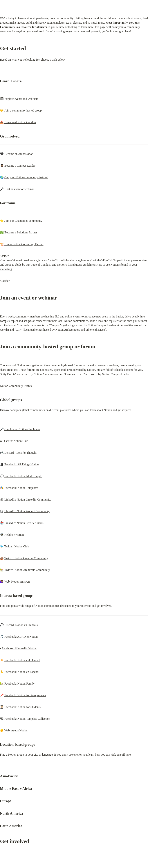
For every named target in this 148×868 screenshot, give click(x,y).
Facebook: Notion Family (19, 684)
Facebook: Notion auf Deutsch (22, 660)
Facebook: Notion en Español (22, 672)
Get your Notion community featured (26, 177)
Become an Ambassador (19, 154)
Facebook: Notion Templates (21, 488)
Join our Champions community (23, 221)
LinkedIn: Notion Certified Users (24, 523)
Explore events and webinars (21, 99)
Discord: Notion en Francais (21, 625)
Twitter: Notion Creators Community (26, 558)
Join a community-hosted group (23, 110)
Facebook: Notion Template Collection (27, 719)
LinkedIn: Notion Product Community (27, 511)
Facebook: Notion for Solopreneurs (25, 695)
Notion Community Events (16, 386)
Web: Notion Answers (17, 582)
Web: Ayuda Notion (16, 730)
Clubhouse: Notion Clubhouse (22, 429)
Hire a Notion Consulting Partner (24, 244)
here (128, 755)
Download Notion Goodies (20, 122)
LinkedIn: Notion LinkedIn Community (28, 500)
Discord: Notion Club (16, 441)
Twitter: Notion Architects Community (27, 570)
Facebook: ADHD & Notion (21, 637)
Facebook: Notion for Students (22, 707)
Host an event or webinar (19, 189)
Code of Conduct (41, 265)
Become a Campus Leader (20, 166)
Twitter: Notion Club (17, 546)
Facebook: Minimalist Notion (19, 648)
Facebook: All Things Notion (22, 464)
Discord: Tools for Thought (20, 453)
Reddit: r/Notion (14, 535)
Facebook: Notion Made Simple (23, 476)
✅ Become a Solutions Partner (19, 232)
